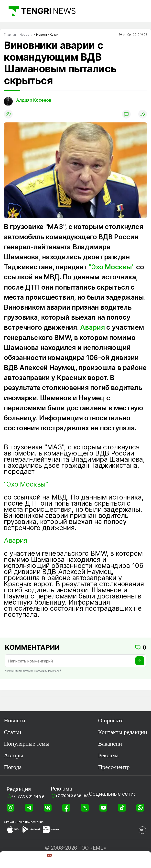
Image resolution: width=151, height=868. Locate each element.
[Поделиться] (143, 114)
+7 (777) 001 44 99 (28, 796)
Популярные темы (27, 744)
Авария (92, 327)
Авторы (13, 755)
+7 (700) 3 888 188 (72, 796)
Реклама (108, 755)
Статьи (13, 732)
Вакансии (110, 744)
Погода (13, 767)
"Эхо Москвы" (112, 267)
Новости (15, 720)
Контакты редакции (123, 732)
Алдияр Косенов (34, 100)
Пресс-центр (114, 767)
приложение (34, 822)
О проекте (111, 720)
